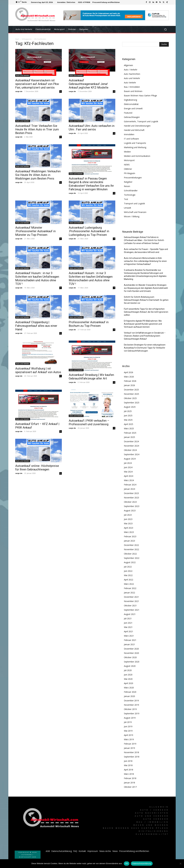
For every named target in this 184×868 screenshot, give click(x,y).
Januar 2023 (129, 541)
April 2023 (129, 528)
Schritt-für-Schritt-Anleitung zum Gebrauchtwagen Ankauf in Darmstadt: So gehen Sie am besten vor (146, 300)
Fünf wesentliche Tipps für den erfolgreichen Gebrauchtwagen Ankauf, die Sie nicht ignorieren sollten (146, 312)
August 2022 (130, 562)
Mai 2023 (128, 523)
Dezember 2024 (131, 441)
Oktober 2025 (130, 398)
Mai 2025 (128, 420)
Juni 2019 (128, 726)
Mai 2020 (128, 679)
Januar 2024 (129, 489)
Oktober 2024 (130, 450)
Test (126, 199)
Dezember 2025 (131, 390)
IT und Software (131, 139)
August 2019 (130, 718)
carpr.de (19, 91)
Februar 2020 (130, 692)
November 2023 (131, 498)
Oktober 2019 (130, 709)
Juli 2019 (128, 722)
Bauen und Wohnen (133, 91)
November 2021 (131, 601)
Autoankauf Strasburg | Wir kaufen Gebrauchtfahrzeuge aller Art (91, 377)
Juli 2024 (128, 463)
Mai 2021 (128, 627)
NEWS (127, 165)
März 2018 (129, 774)
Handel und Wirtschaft (134, 130)
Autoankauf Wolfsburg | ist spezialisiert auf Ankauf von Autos (38, 370)
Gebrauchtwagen (132, 117)
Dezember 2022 (131, 545)
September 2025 (132, 403)
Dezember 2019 (131, 701)
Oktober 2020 (130, 657)
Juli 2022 (128, 567)
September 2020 (132, 662)
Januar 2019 (129, 748)
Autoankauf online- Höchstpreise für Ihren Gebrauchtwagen (37, 468)
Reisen (127, 186)
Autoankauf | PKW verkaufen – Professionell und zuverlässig (89, 422)
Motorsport (129, 160)
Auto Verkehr (130, 83)
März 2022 (129, 584)
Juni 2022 (128, 571)
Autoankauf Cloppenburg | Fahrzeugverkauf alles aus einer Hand (36, 326)
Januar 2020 (129, 696)
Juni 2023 (128, 519)
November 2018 (131, 752)
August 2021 (130, 614)
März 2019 (129, 739)
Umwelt (128, 208)
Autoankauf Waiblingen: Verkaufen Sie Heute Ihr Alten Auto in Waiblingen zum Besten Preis (38, 175)
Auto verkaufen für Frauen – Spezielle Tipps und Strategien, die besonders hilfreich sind (146, 251)
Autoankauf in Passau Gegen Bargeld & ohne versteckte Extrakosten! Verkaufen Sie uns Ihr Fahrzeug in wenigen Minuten (91, 184)
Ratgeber (128, 182)
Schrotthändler (131, 191)
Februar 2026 (130, 381)
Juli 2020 (128, 670)
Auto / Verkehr (131, 70)
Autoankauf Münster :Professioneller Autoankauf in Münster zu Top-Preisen (35, 231)
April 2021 (129, 631)
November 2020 (131, 653)
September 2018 (132, 757)
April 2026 (129, 372)
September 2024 (132, 454)
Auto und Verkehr (23, 75)
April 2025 (129, 424)
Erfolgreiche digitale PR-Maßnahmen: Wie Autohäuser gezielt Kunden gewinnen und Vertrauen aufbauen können (143, 324)
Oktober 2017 (130, 787)
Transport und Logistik (134, 203)
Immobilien (129, 134)
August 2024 (130, 459)
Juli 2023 (128, 515)
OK (127, 863)
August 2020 (130, 666)
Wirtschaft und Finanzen (135, 212)
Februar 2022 (130, 588)
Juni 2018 (128, 761)
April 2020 (129, 683)
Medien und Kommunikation (137, 156)
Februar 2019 (130, 744)
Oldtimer (128, 169)
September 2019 (132, 713)
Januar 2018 (129, 783)
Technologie (130, 195)
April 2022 (129, 580)
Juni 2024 (128, 467)
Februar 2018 (130, 778)
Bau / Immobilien (132, 87)
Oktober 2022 (130, 554)
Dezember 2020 (131, 649)
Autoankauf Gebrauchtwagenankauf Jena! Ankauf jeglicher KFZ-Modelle (89, 84)
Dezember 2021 (131, 597)
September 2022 (132, 558)
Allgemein (128, 65)
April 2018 (129, 770)
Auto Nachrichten (132, 74)
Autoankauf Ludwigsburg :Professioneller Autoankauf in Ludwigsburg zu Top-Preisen (89, 231)
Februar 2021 (130, 640)
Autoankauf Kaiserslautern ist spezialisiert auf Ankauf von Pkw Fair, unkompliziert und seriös (37, 84)
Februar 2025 (130, 433)
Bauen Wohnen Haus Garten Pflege (140, 96)
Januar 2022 (129, 593)
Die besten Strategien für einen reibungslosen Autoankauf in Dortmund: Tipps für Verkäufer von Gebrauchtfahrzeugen (145, 348)
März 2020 (129, 688)
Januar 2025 (129, 437)
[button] (165, 29)
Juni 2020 (128, 675)
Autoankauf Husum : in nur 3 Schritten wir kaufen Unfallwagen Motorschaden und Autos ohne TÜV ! (37, 278)
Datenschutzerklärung (142, 863)
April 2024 (129, 476)
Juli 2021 (128, 618)
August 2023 (130, 511)
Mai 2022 (128, 575)
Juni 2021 (128, 623)
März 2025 (129, 428)
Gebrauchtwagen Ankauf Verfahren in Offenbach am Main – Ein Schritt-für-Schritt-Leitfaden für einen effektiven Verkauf (144, 240)
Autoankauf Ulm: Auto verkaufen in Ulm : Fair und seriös (92, 128)
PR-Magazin (130, 173)
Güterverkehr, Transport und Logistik (141, 121)
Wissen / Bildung (132, 216)
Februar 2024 (130, 485)
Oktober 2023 (130, 502)
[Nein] (180, 864)
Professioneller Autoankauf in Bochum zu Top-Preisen (89, 324)
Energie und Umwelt (133, 108)
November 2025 (131, 394)
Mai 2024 (128, 472)
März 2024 (129, 480)
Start (17, 39)
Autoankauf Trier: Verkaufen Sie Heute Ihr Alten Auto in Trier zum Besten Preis (37, 129)
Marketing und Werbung (135, 147)
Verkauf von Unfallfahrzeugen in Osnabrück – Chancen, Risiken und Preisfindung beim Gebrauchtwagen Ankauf (145, 336)
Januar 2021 (129, 644)
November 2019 (131, 705)
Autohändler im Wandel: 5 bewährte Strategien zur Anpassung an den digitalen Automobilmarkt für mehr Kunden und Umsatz (146, 288)
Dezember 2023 (131, 493)
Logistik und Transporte (135, 143)
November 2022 (131, 549)
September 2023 (132, 506)
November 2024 (131, 446)
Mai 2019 (128, 731)
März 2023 (129, 532)
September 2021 (132, 610)
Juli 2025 (128, 411)
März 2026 (129, 377)
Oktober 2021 (130, 606)
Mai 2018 (128, 765)
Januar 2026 (129, 385)
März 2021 (129, 636)
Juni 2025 (128, 416)
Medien (127, 152)
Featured (128, 113)
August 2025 (130, 407)
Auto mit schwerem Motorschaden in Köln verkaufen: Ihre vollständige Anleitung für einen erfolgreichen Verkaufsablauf (145, 261)
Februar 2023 (130, 536)
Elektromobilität (131, 104)
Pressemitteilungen (133, 178)
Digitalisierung (130, 100)
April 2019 (129, 735)
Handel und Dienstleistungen (137, 126)
